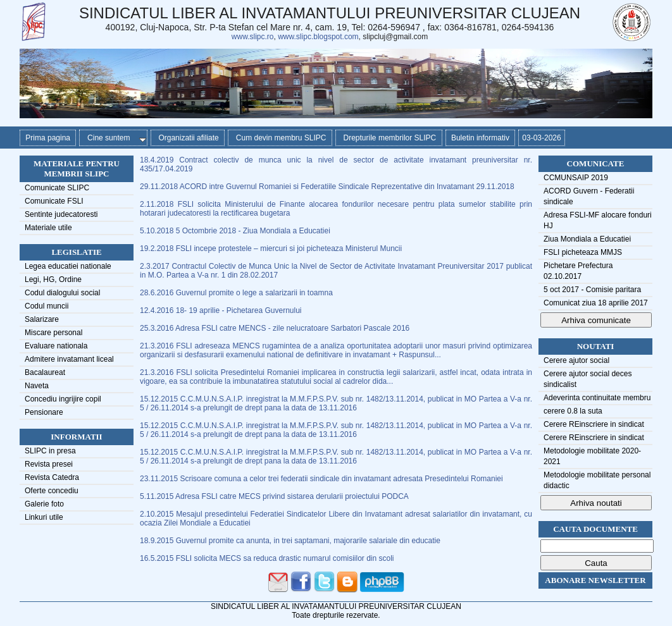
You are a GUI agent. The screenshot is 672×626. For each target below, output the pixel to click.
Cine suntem (114, 138)
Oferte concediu (52, 491)
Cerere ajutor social (576, 360)
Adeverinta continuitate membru (597, 398)
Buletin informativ (481, 138)
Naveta (37, 386)
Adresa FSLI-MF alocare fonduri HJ (598, 220)
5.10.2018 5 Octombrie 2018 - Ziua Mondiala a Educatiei (235, 231)
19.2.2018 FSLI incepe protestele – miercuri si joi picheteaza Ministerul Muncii (271, 249)
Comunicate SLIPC (57, 188)
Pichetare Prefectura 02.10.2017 (578, 271)
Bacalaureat (45, 372)
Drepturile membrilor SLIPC (389, 138)
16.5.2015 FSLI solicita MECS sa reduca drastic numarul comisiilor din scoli (267, 558)
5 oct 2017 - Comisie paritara (592, 290)
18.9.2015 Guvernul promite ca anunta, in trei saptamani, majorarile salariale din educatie (290, 541)
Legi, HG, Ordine (53, 279)
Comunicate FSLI (54, 201)
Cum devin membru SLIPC (280, 138)
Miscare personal (53, 333)
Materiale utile (48, 228)
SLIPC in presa (50, 451)
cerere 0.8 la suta (573, 411)
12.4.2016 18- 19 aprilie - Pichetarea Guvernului (221, 310)
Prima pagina (48, 138)
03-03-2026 (541, 138)
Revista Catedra (52, 477)
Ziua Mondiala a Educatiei (587, 239)
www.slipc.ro (253, 37)
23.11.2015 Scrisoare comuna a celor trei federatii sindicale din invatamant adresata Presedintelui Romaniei (321, 479)
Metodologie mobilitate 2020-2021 (592, 456)
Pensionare (44, 412)
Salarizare (42, 319)
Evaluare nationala (56, 346)
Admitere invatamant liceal (69, 359)
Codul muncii (47, 306)
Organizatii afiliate (188, 138)
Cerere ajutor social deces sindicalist (588, 379)
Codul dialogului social (62, 293)
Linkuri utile (44, 517)
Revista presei (49, 464)
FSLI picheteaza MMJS (583, 252)
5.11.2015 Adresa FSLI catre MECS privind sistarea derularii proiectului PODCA (274, 496)
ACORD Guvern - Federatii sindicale (589, 196)
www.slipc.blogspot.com (318, 37)
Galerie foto (44, 504)
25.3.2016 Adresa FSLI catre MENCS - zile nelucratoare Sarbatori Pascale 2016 (275, 328)
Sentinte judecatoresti (61, 214)
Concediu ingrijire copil (63, 399)
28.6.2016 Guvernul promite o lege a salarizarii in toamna (236, 293)
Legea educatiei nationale (68, 266)
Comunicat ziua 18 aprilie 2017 (596, 303)
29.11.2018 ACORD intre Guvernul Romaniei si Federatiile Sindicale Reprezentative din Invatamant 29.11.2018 (327, 187)
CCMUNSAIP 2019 (576, 178)
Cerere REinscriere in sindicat (594, 424)
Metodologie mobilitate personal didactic (597, 480)
